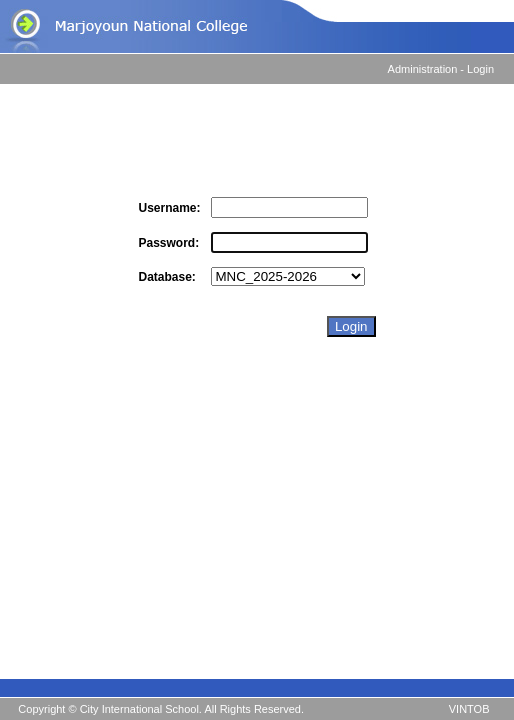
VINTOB (469, 709)
